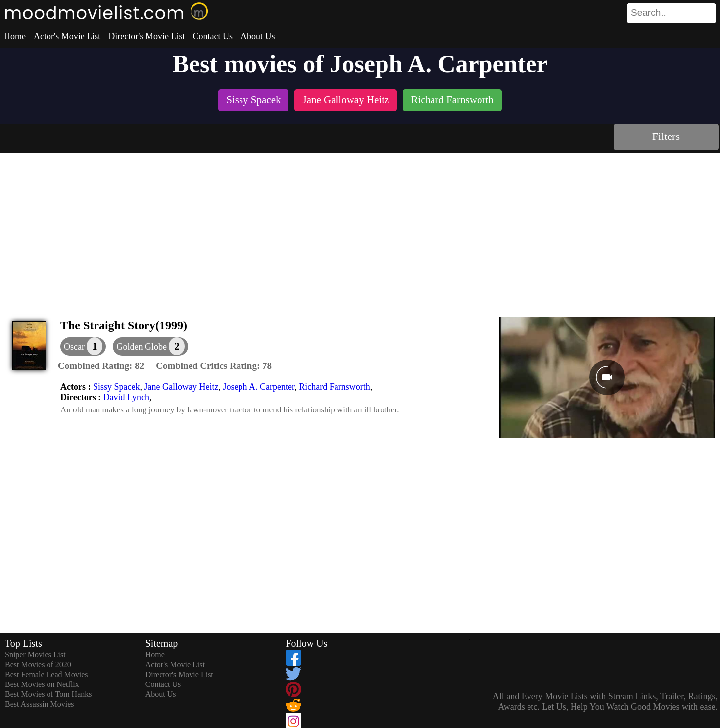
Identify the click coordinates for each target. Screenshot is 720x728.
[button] (150, 346)
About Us (258, 36)
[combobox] (649, 13)
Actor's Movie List (67, 36)
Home (15, 36)
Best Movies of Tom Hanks (48, 694)
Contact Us (213, 36)
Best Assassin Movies (40, 704)
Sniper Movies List (35, 655)
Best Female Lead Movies (47, 674)
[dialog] (83, 346)
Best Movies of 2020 (38, 664)
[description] (101, 366)
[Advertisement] (360, 227)
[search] (672, 13)
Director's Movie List (146, 36)
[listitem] (253, 101)
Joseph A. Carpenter (259, 387)
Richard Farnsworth (334, 387)
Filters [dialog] (666, 136)
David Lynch (126, 397)
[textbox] (649, 13)
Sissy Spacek (117, 387)
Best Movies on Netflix (42, 684)
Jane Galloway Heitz (181, 387)
